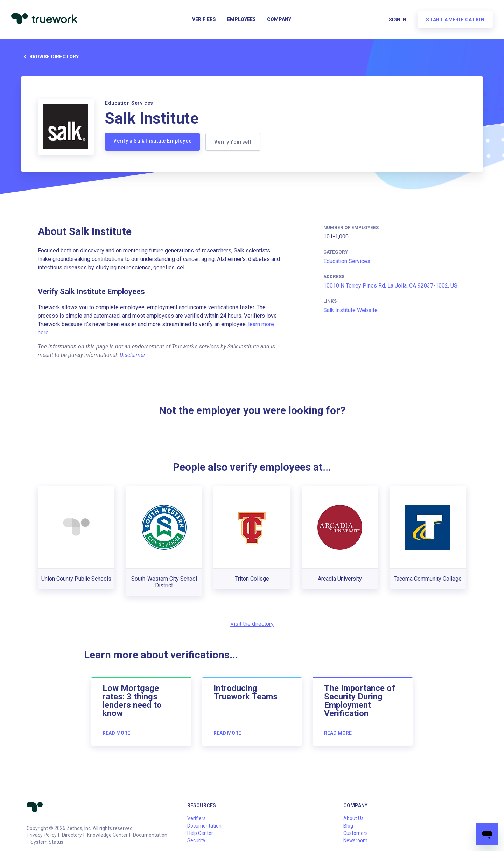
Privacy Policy (42, 835)
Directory (72, 835)
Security (196, 840)
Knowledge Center (107, 835)
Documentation (150, 835)
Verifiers (204, 20)
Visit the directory (252, 624)
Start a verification (455, 20)
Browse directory (50, 57)
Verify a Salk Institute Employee (152, 141)
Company (279, 20)
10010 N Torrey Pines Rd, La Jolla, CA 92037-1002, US (390, 286)
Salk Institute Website (351, 310)
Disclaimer (132, 355)
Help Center (200, 833)
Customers (356, 833)
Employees (241, 20)
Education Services (347, 261)
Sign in (398, 20)
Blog (348, 826)
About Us (353, 818)
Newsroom (355, 840)
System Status (47, 842)
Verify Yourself (233, 142)
